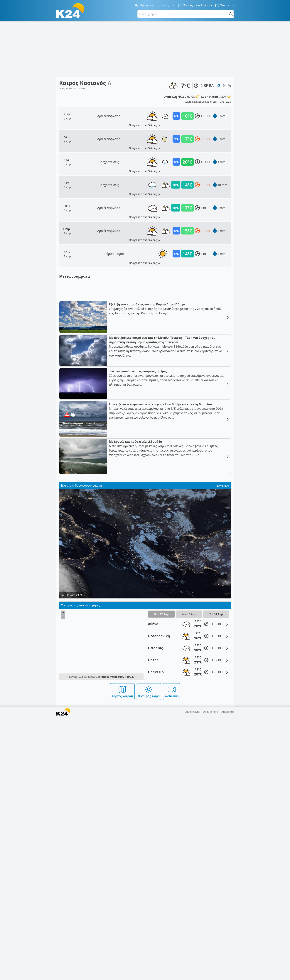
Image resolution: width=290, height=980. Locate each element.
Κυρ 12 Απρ (161, 877)
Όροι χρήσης (211, 975)
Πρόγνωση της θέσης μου (155, 5)
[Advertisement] (145, 49)
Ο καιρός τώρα (149, 955)
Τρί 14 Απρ (216, 877)
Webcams (224, 5)
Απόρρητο (228, 975)
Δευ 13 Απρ (189, 877)
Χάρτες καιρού (122, 955)
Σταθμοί (204, 5)
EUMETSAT (223, 749)
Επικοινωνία (192, 975)
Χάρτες (186, 5)
